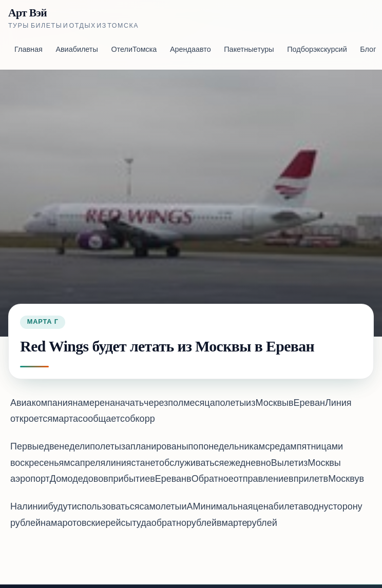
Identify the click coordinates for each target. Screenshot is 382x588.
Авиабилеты (77, 50)
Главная (28, 50)
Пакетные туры (249, 50)
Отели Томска (134, 50)
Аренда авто (190, 50)
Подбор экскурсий (317, 50)
